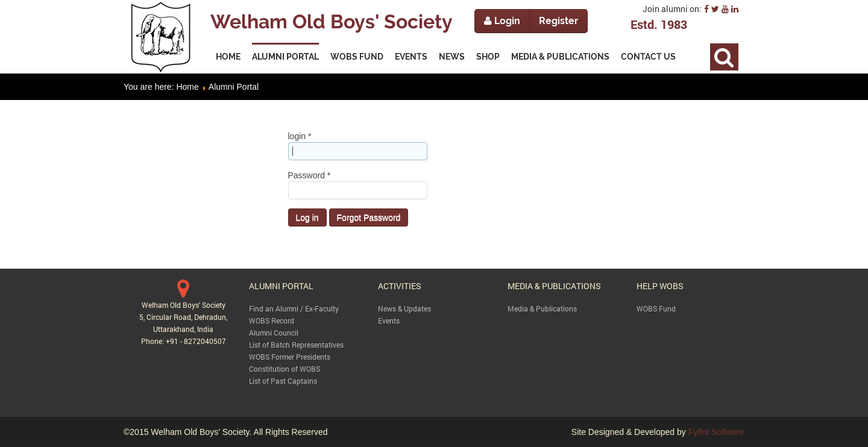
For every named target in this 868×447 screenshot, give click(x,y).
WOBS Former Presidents (290, 357)
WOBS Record (272, 320)
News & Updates (404, 308)
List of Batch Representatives (296, 345)
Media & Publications (542, 308)
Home (187, 87)
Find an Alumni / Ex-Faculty (294, 308)
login (300, 136)
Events (389, 320)
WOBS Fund (656, 308)
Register (558, 21)
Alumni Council (274, 333)
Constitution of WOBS (285, 369)
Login (502, 21)
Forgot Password (369, 217)
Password (310, 175)
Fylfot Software (716, 432)
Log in (307, 217)
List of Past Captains (283, 381)
